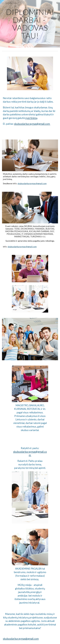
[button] (3, 3)
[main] (30, 24)
